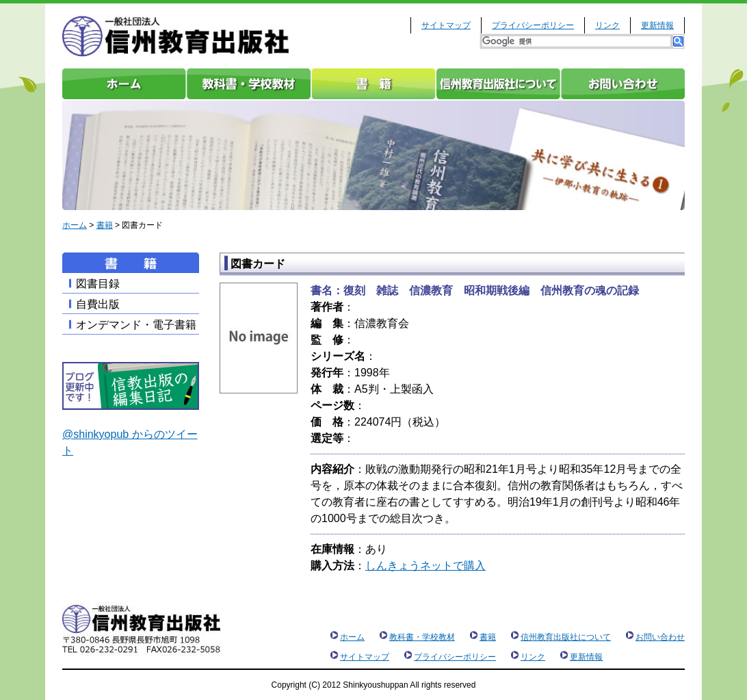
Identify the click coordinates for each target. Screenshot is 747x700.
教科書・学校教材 (249, 84)
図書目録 (98, 284)
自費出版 (98, 304)
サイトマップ (446, 25)
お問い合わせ (622, 84)
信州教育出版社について (498, 84)
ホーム (124, 84)
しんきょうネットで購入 (425, 566)
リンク (607, 25)
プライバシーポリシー (533, 25)
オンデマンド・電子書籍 (136, 325)
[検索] (576, 41)
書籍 (373, 84)
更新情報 (657, 25)
